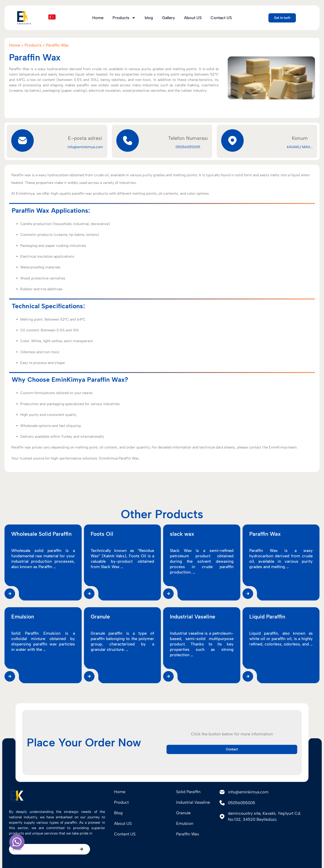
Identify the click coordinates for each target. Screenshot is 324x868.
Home (98, 18)
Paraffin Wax (265, 661)
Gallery (169, 18)
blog (149, 18)
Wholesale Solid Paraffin (41, 661)
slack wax (182, 661)
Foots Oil (102, 661)
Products (124, 18)
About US (193, 18)
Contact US (221, 18)
